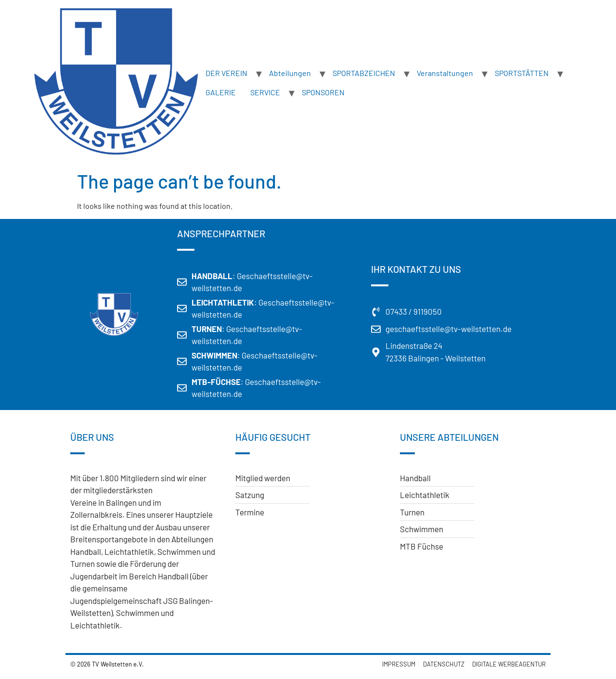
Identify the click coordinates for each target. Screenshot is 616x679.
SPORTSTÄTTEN (522, 73)
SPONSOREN (323, 92)
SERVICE (265, 92)
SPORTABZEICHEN (364, 73)
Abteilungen (290, 73)
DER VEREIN (226, 73)
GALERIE (221, 92)
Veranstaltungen (445, 73)
